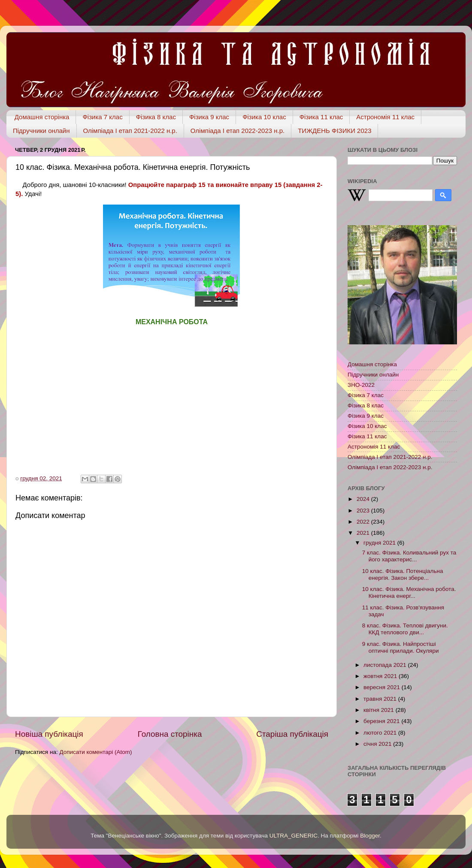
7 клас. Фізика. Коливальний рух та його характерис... (409, 556)
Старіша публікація (292, 734)
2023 (364, 511)
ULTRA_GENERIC (293, 836)
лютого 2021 (381, 733)
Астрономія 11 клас (385, 117)
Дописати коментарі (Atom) (95, 752)
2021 (364, 533)
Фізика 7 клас (102, 117)
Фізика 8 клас (156, 117)
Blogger (370, 836)
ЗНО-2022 (361, 385)
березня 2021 (382, 721)
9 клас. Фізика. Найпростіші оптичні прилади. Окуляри (401, 647)
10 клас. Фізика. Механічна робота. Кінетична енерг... (409, 592)
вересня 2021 (383, 687)
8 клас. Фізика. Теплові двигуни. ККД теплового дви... (405, 629)
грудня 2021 (380, 543)
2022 (364, 522)
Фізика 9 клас (209, 117)
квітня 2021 (380, 710)
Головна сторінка (170, 734)
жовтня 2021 (381, 676)
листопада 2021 (386, 665)
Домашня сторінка (42, 117)
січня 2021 (378, 744)
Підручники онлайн (41, 131)
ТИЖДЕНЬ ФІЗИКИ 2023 (334, 131)
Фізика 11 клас (321, 117)
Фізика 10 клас (264, 117)
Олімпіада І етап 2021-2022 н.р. (130, 131)
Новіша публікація (49, 734)
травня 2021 (381, 699)
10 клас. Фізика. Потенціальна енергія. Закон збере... (403, 574)
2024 (364, 499)
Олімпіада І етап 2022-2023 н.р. (238, 131)
